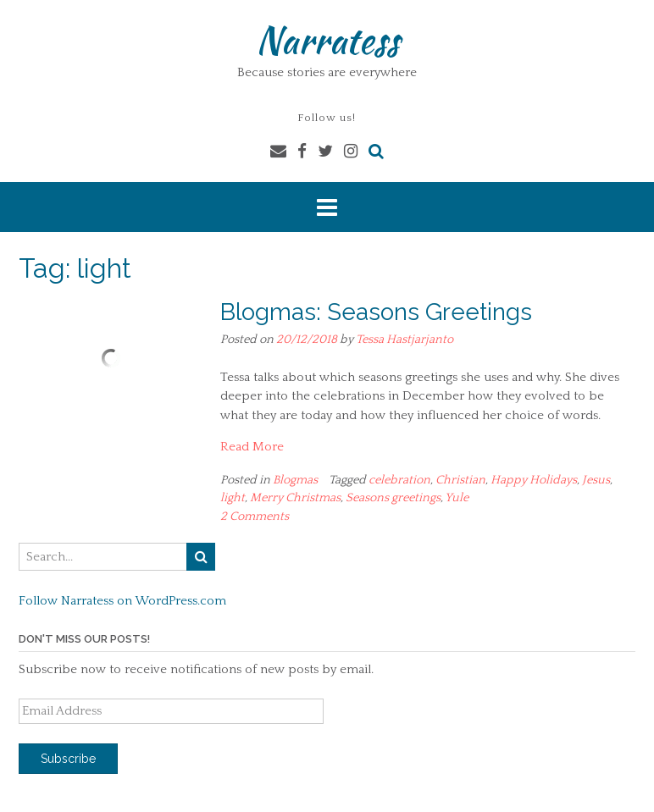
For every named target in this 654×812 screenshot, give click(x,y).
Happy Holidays (534, 480)
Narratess (327, 40)
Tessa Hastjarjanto (405, 340)
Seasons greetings (393, 498)
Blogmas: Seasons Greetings (376, 312)
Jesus (596, 480)
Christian (460, 480)
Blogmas (295, 480)
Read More (252, 447)
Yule (457, 498)
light (233, 498)
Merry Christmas (295, 498)
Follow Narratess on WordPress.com (122, 601)
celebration (399, 480)
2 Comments (255, 516)
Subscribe (68, 759)
